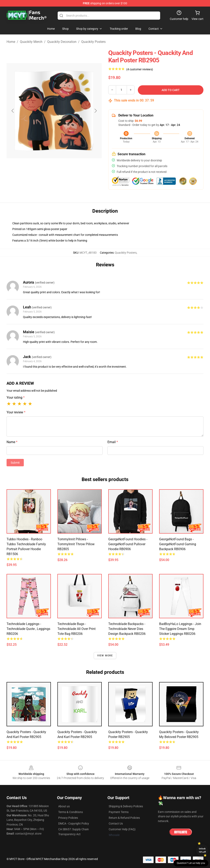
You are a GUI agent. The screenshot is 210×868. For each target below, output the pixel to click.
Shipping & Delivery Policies (126, 806)
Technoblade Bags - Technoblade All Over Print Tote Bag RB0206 (76, 629)
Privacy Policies (68, 818)
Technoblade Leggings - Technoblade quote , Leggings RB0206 (28, 629)
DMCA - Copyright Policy (74, 824)
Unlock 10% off (202, 850)
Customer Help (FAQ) (122, 829)
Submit (15, 463)
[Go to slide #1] (43, 181)
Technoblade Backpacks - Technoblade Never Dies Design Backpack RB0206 (127, 629)
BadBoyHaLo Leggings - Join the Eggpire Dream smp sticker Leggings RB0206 (180, 629)
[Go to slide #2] (65, 181)
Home (11, 42)
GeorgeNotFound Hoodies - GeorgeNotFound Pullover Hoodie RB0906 (128, 544)
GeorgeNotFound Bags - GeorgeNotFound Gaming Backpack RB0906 (178, 544)
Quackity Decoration (62, 42)
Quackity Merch (31, 42)
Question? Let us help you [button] (191, 863)
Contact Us (116, 824)
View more (105, 656)
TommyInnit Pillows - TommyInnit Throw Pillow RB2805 (76, 544)
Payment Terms (119, 812)
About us (64, 806)
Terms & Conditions (71, 812)
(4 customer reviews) (140, 69)
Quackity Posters (93, 42)
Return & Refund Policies (124, 818)
